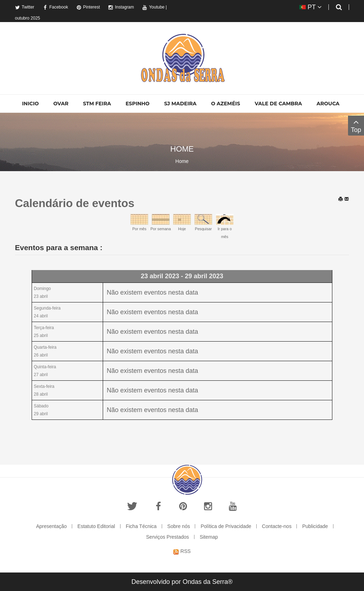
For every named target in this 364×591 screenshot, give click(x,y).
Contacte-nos (277, 526)
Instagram (121, 7)
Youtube (153, 7)
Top (356, 125)
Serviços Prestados (168, 537)
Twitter (25, 7)
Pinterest (88, 7)
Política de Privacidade (226, 526)
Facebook (55, 7)
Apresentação (51, 526)
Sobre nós (179, 526)
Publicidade (315, 526)
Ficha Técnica (141, 526)
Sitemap (209, 537)
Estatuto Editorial (96, 526)
